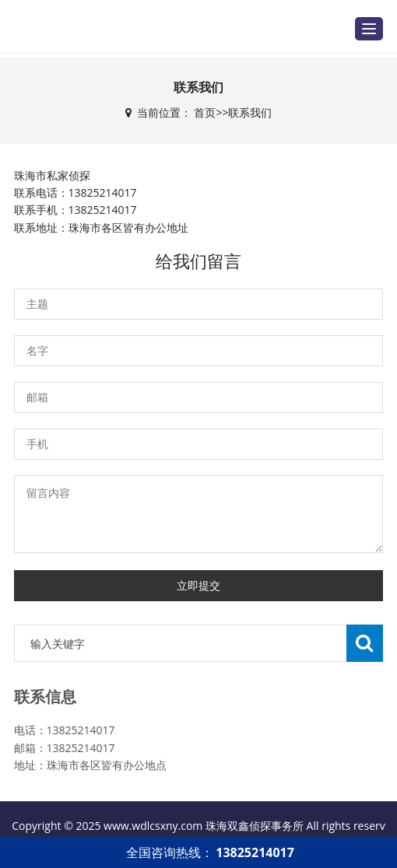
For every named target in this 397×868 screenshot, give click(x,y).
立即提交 (198, 585)
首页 (205, 112)
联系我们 (250, 112)
